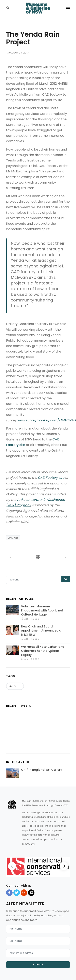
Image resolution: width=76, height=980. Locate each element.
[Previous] (12, 866)
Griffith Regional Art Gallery (42, 770)
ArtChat (13, 538)
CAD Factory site (51, 478)
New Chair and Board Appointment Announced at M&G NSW (42, 631)
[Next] (64, 866)
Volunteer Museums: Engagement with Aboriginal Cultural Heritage (42, 610)
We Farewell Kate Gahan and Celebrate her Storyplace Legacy (43, 651)
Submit (38, 965)
